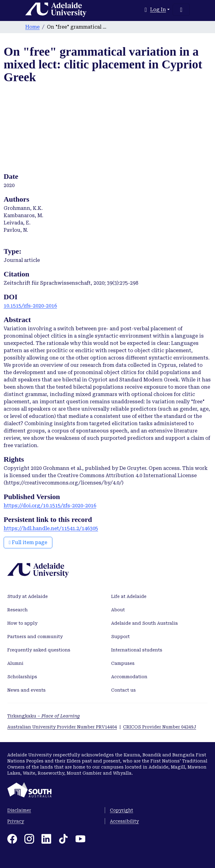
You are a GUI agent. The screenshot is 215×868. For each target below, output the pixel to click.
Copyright (122, 810)
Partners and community (35, 637)
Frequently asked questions (39, 650)
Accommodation (129, 677)
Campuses (123, 663)
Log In (158, 10)
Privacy (16, 821)
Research (18, 610)
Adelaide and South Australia (145, 623)
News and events (26, 690)
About (118, 610)
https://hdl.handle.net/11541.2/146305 (51, 528)
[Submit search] (138, 10)
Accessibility (124, 821)
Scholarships (22, 677)
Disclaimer (19, 810)
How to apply (22, 623)
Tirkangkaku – (44, 716)
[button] (146, 10)
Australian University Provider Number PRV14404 (62, 727)
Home (32, 27)
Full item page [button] (28, 542)
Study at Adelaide (28, 596)
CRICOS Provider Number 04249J (160, 727)
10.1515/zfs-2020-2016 (30, 306)
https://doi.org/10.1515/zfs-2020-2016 (50, 506)
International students (137, 650)
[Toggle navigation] (181, 10)
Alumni (15, 663)
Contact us (123, 690)
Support (120, 637)
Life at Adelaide (129, 596)
